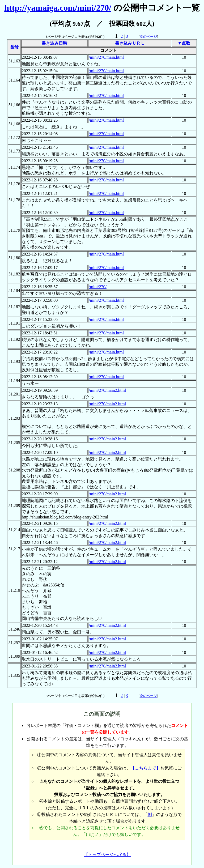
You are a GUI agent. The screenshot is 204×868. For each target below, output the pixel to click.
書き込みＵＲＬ (130, 43)
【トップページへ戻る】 (107, 855)
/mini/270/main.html (106, 57)
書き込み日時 (54, 43)
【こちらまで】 (146, 768)
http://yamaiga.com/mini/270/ (58, 8)
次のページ (148, 37)
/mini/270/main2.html (107, 390)
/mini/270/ (98, 287)
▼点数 (184, 43)
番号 (14, 47)
